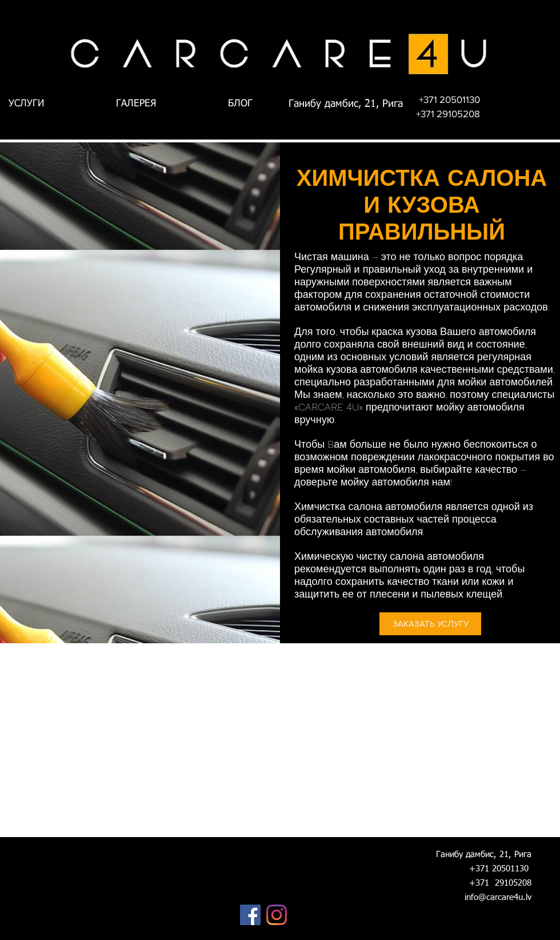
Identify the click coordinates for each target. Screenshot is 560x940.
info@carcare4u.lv (498, 897)
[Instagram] (277, 915)
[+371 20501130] (449, 99)
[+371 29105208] (448, 114)
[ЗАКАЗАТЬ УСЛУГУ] (430, 624)
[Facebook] (250, 915)
